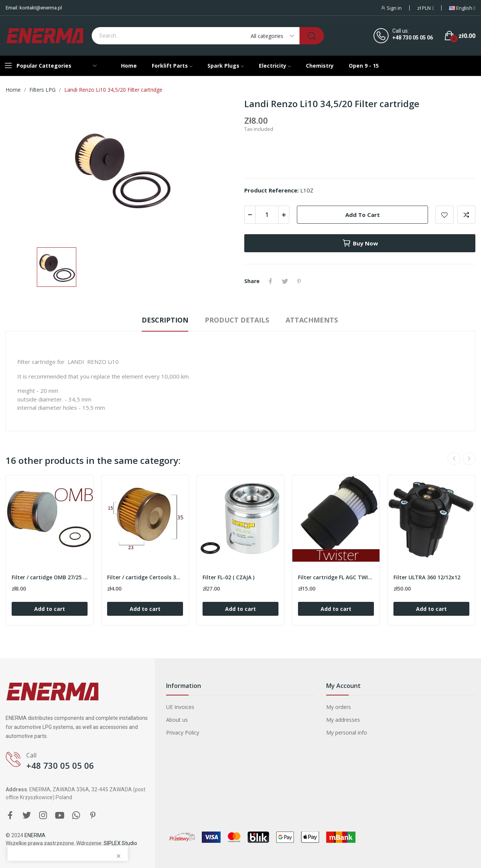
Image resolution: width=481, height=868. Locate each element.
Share (271, 281)
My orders (339, 707)
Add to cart (363, 215)
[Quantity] (267, 215)
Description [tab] (165, 320)
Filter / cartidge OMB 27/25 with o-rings (50, 577)
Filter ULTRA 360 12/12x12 (427, 577)
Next (469, 459)
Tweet (285, 281)
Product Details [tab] (237, 320)
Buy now (360, 243)
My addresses (343, 720)
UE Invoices (180, 707)
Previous (454, 459)
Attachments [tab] (312, 320)
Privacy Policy (183, 732)
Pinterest (299, 281)
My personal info (347, 732)
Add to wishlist (445, 215)
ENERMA (35, 835)
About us (177, 720)
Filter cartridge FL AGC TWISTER (336, 577)
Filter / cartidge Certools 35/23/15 (145, 577)
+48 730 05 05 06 (413, 38)
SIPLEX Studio (120, 843)
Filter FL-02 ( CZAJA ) (228, 577)
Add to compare (466, 215)
